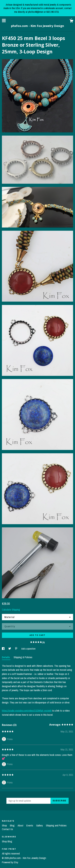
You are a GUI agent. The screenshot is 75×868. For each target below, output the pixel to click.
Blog (13, 825)
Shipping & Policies (23, 657)
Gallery (40, 825)
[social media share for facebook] (4, 649)
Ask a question (28, 649)
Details (6, 657)
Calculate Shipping (11, 610)
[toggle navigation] (4, 21)
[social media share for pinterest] (16, 649)
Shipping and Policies (56, 825)
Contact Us (7, 829)
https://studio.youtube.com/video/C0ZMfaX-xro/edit (27, 711)
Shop (5, 825)
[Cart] (71, 21)
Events (30, 825)
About (21, 825)
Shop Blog (7, 841)
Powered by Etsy (10, 862)
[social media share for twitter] (10, 649)
